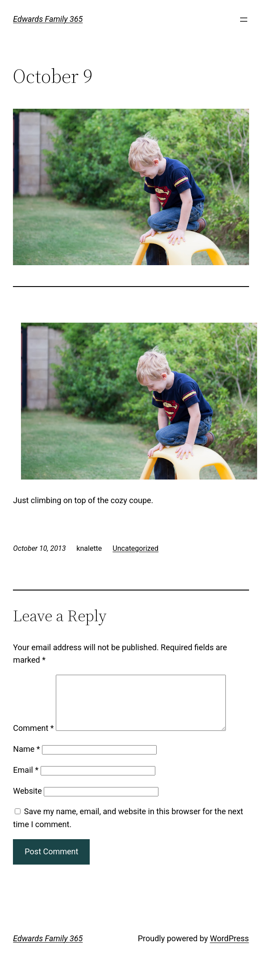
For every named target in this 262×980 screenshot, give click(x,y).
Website (27, 802)
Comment (33, 739)
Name (26, 760)
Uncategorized (135, 548)
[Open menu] (244, 20)
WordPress (229, 949)
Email (26, 781)
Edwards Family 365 (48, 19)
